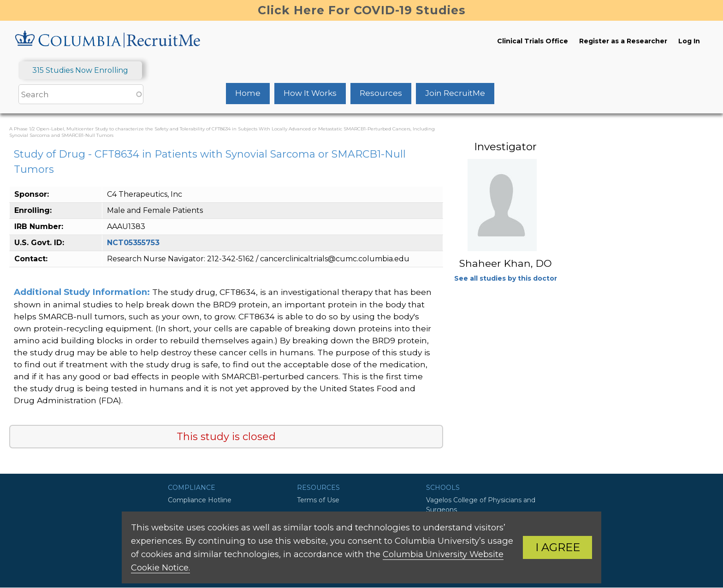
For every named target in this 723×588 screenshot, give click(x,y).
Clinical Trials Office (533, 41)
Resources (381, 93)
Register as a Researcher (623, 41)
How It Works (310, 93)
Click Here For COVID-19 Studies (362, 10)
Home (248, 93)
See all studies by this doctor (506, 278)
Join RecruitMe (455, 93)
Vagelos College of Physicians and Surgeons (481, 505)
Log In (689, 41)
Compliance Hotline (200, 500)
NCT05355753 (133, 243)
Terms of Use (318, 500)
